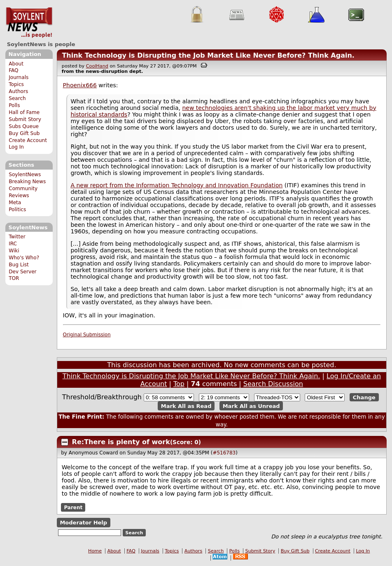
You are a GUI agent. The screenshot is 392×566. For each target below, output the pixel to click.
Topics (16, 84)
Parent (73, 507)
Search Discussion (273, 384)
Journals (19, 77)
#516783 (224, 453)
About (16, 64)
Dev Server (22, 272)
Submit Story (25, 119)
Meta (15, 203)
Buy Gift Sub (24, 133)
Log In (16, 147)
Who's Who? (24, 258)
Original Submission (87, 335)
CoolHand (97, 66)
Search (17, 98)
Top (179, 384)
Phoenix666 (80, 85)
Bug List (19, 265)
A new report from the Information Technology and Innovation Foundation (176, 185)
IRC (13, 244)
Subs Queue (24, 126)
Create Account (28, 140)
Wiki (14, 251)
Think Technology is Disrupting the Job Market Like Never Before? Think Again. (208, 55)
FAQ (13, 70)
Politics (17, 210)
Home (95, 551)
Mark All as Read (186, 406)
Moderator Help (83, 523)
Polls (14, 105)
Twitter (17, 237)
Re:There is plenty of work (121, 442)
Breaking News (27, 182)
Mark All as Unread (251, 406)
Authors (18, 91)
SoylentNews (29, 23)
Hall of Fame (24, 112)
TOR (14, 278)
